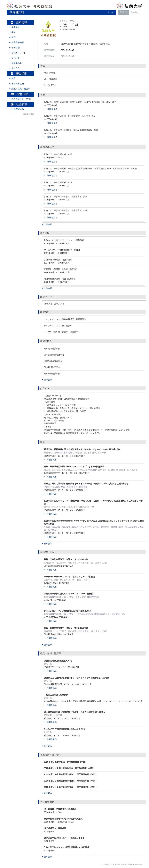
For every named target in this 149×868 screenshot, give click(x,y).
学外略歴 (16, 48)
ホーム (110, 12)
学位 (14, 32)
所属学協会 (17, 63)
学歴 (14, 37)
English (134, 12)
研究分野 (16, 58)
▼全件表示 (47, 224)
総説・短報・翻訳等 (21, 89)
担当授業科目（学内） (22, 99)
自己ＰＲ (16, 68)
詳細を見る (51, 109)
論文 (14, 78)
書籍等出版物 (18, 84)
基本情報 (16, 27)
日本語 (123, 12)
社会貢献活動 (18, 109)
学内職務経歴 (18, 43)
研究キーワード (19, 53)
